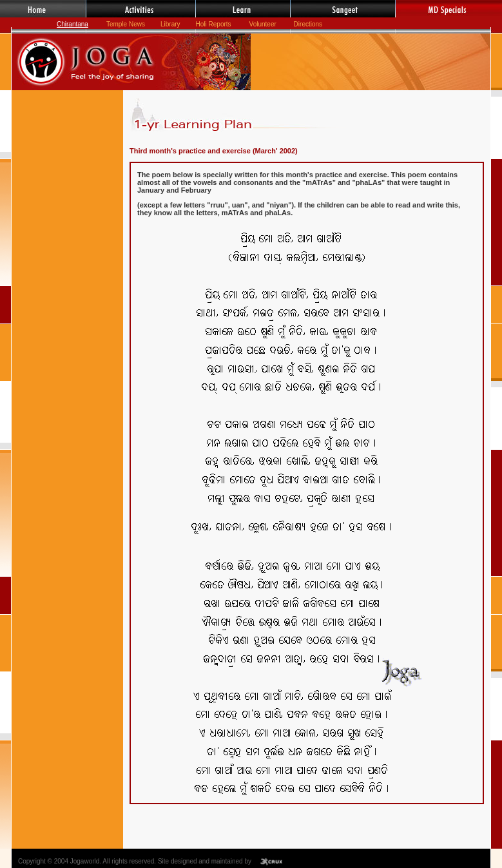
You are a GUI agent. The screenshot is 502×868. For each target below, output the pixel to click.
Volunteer (264, 24)
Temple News (126, 24)
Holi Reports (214, 24)
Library (170, 24)
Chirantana (72, 24)
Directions (308, 24)
